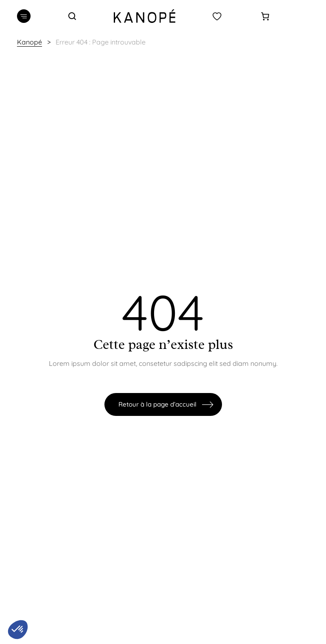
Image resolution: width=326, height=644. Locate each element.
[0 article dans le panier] (265, 16)
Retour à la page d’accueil (157, 404)
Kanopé (30, 42)
